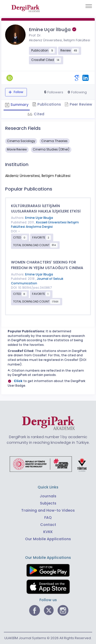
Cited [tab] (39, 114)
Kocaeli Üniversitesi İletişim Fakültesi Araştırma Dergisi (45, 225)
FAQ (48, 517)
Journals (48, 496)
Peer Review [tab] (78, 104)
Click (18, 381)
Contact (48, 525)
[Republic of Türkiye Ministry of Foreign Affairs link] (48, 464)
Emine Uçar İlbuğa (39, 218)
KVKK (48, 532)
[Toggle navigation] (89, 6)
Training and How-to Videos (48, 510)
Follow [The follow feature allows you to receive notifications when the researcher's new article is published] (18, 92)
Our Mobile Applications (48, 539)
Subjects (48, 503)
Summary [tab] (17, 105)
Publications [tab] (47, 104)
